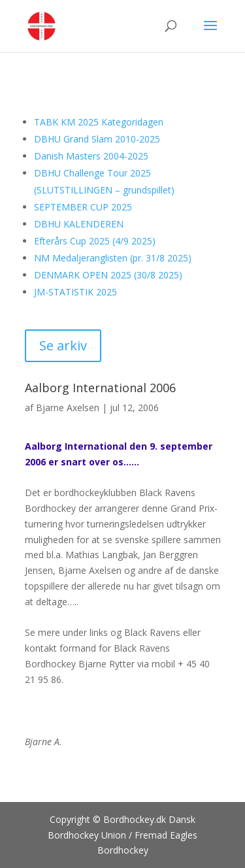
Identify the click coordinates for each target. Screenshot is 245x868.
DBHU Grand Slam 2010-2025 (97, 139)
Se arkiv (63, 345)
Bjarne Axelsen (68, 408)
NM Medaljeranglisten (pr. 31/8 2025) (113, 258)
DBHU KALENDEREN (79, 224)
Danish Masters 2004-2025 (91, 156)
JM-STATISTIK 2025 (75, 292)
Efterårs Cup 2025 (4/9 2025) (95, 241)
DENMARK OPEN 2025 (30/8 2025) (108, 275)
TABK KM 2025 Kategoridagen (99, 122)
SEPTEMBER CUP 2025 (83, 207)
